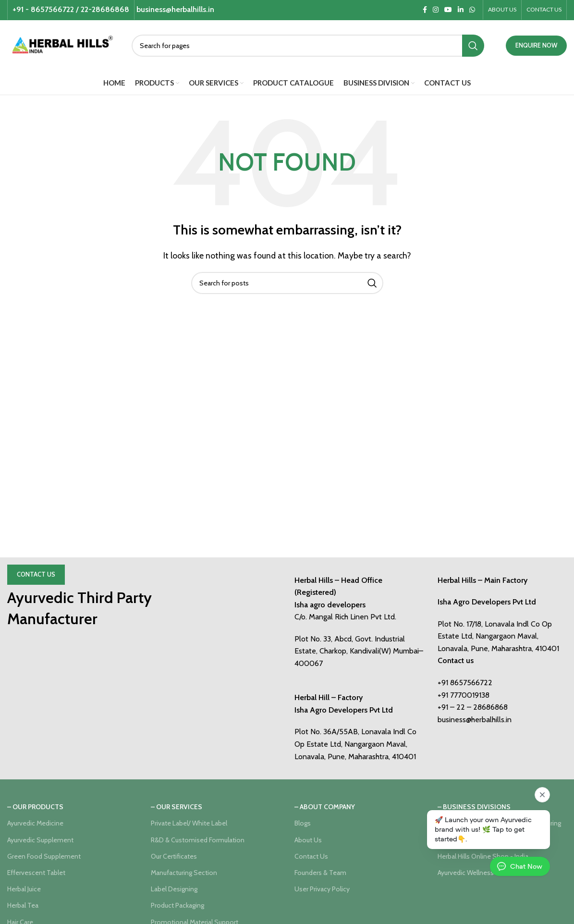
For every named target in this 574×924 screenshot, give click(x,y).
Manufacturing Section (184, 873)
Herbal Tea (23, 905)
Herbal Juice (24, 889)
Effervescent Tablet (36, 873)
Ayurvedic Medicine (35, 823)
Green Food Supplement (44, 856)
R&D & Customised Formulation (198, 840)
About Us (308, 840)
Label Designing (174, 889)
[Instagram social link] (436, 10)
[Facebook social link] (425, 10)
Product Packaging (177, 905)
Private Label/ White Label (189, 823)
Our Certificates (174, 856)
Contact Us (36, 574)
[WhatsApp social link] (472, 10)
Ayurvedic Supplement (40, 840)
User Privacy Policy (322, 889)
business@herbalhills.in (475, 720)
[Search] (308, 46)
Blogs (303, 823)
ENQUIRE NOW (536, 45)
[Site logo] (62, 44)
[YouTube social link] (448, 10)
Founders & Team (320, 873)
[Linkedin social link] (461, 10)
